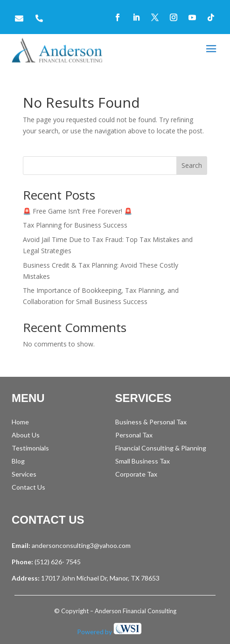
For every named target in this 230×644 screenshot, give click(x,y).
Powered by (109, 632)
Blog (18, 461)
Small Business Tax (143, 461)
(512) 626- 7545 (57, 562)
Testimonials (30, 448)
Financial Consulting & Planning (161, 448)
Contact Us (28, 487)
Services (24, 474)
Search (192, 165)
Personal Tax (134, 435)
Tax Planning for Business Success (75, 225)
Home (20, 422)
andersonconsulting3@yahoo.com (81, 545)
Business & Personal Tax (151, 422)
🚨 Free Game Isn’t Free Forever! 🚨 (77, 211)
